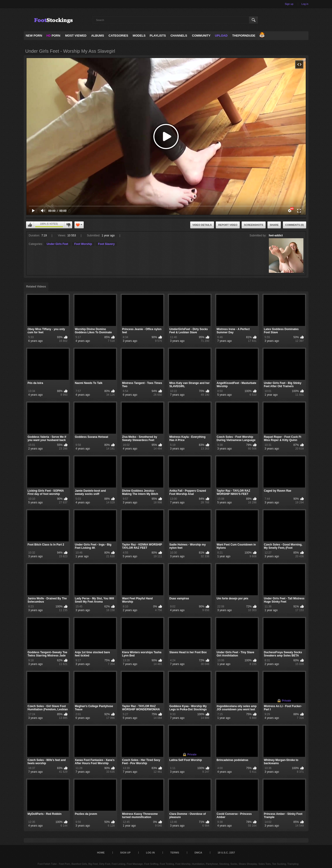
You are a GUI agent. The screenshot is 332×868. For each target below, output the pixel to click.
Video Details (202, 225)
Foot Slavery (106, 244)
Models (139, 36)
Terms (175, 853)
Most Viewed (76, 36)
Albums (98, 36)
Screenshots (254, 225)
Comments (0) (295, 225)
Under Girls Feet (57, 244)
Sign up (289, 4)
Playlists (158, 36)
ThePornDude (244, 36)
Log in (305, 4)
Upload (221, 36)
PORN (53, 36)
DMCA (198, 853)
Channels (179, 36)
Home (101, 853)
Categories (118, 36)
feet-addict (276, 235)
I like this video (30, 225)
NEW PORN (34, 36)
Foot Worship (83, 244)
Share (274, 225)
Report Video (228, 225)
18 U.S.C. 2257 (226, 853)
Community (201, 36)
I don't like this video (68, 225)
